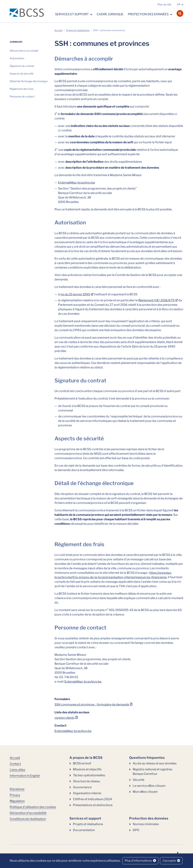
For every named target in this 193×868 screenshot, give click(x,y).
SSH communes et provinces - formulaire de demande (92, 704)
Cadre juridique (110, 14)
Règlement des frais (22, 89)
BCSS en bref (82, 763)
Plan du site (164, 4)
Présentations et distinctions (93, 805)
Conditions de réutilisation (28, 819)
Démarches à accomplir (24, 51)
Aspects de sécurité (22, 74)
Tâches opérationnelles (89, 775)
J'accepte (171, 861)
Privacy (15, 795)
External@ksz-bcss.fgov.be (77, 183)
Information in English (25, 776)
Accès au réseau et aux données (155, 763)
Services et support (72, 14)
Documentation (84, 830)
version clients (64, 718)
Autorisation (17, 58)
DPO (136, 830)
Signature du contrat (22, 66)
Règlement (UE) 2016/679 (156, 300)
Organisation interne (87, 793)
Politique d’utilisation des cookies (33, 807)
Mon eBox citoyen (145, 792)
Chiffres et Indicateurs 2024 (92, 799)
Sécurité (138, 780)
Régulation (17, 801)
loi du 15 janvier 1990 (76, 294)
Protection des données (148, 14)
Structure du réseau (87, 781)
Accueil (58, 30)
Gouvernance (82, 787)
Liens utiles (17, 770)
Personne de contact (22, 96)
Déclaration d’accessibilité (28, 813)
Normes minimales (146, 824)
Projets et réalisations (78, 30)
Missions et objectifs (87, 769)
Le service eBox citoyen (149, 786)
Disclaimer (17, 789)
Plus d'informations (140, 861)
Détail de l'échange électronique (29, 81)
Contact (15, 764)
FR (179, 4)
